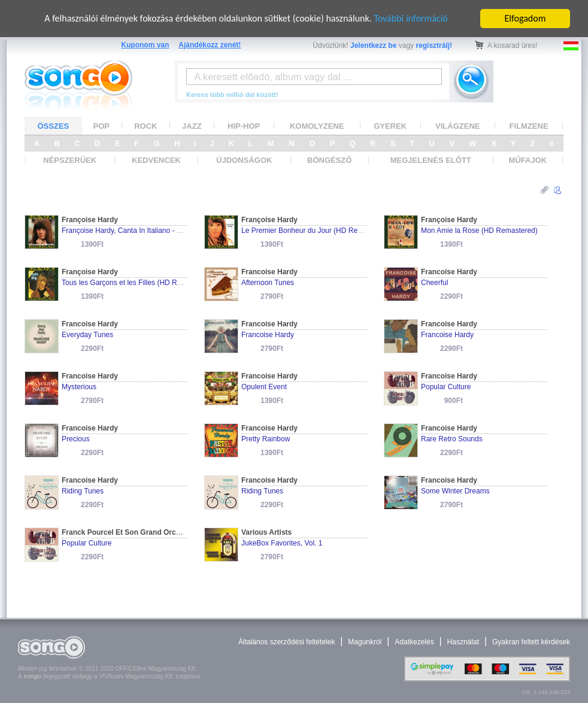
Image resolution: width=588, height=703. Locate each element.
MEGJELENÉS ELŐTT (431, 160)
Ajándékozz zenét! (210, 45)
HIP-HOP (244, 125)
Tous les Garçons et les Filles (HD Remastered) (137, 283)
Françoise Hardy (90, 220)
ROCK (146, 125)
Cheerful (434, 283)
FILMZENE (529, 125)
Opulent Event (264, 387)
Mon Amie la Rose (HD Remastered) (479, 231)
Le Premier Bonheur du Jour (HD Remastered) (316, 231)
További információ (410, 18)
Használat (463, 642)
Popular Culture (446, 387)
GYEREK (390, 125)
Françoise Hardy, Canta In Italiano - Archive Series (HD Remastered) (171, 231)
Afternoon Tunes (268, 283)
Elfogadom (525, 18)
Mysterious (79, 387)
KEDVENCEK (156, 160)
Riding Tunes (83, 491)
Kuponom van (145, 45)
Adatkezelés (414, 642)
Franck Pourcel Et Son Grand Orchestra (130, 532)
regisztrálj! (434, 46)
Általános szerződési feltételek (287, 642)
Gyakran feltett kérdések (531, 642)
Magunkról (365, 642)
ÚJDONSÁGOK (244, 160)
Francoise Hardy (269, 272)
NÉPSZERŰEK (70, 160)
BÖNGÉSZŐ (329, 160)
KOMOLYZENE (317, 125)
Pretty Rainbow (266, 439)
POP (101, 125)
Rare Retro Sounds (452, 439)
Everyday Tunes (87, 335)
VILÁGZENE (457, 125)
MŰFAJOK (528, 160)
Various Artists (266, 532)
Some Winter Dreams (455, 491)
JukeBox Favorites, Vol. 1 (282, 543)
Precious (76, 439)
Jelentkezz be (373, 46)
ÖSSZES (54, 125)
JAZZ (192, 125)
